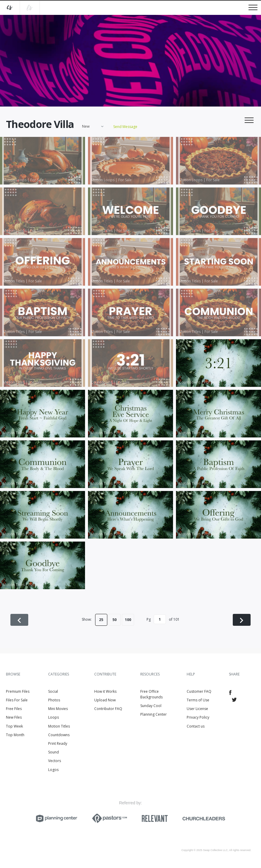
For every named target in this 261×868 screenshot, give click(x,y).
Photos (54, 700)
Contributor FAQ (108, 709)
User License (197, 709)
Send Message (125, 127)
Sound (54, 752)
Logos (53, 770)
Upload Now (105, 700)
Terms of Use (198, 700)
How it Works (105, 691)
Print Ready (58, 743)
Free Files (14, 709)
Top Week (14, 726)
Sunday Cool (151, 706)
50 (114, 620)
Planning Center (154, 714)
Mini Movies (58, 709)
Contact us (196, 726)
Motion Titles (59, 726)
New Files (14, 717)
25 (101, 620)
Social (53, 691)
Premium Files (18, 691)
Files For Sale (17, 700)
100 (128, 620)
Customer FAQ (199, 691)
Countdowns (59, 735)
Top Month (15, 735)
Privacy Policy (198, 717)
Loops (54, 717)
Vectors (55, 761)
